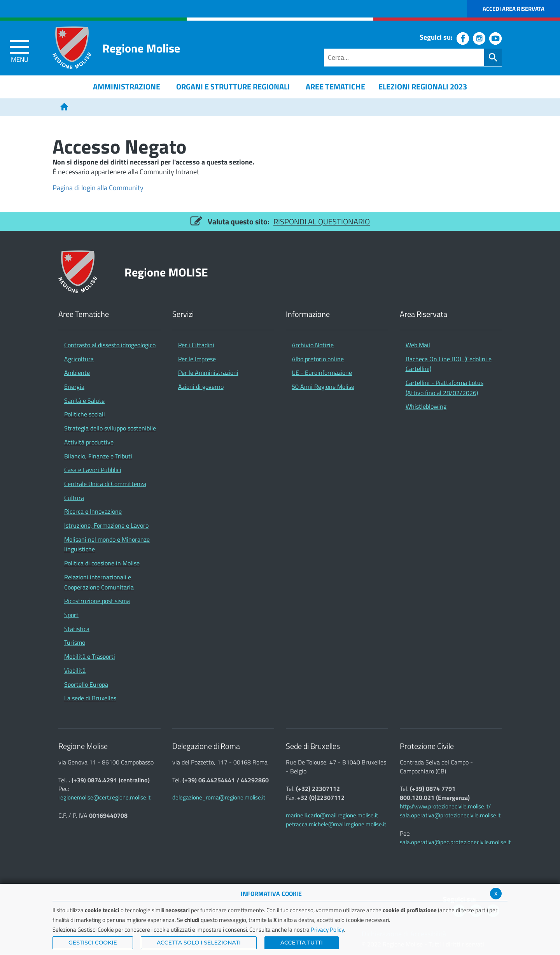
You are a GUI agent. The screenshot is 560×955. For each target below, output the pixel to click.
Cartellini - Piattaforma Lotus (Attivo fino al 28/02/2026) (444, 388)
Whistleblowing (426, 406)
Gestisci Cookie (93, 943)
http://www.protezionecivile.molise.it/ (445, 806)
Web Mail (418, 345)
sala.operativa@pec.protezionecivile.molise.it (455, 842)
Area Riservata (423, 314)
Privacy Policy (327, 930)
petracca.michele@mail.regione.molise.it (336, 824)
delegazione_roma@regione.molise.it (219, 797)
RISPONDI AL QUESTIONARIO (322, 221)
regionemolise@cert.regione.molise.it (104, 797)
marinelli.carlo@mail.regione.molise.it (332, 815)
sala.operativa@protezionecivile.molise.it (450, 815)
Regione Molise (141, 48)
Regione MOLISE (166, 272)
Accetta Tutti (302, 943)
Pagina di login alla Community (98, 188)
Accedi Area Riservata (514, 9)
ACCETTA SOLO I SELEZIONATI (199, 943)
